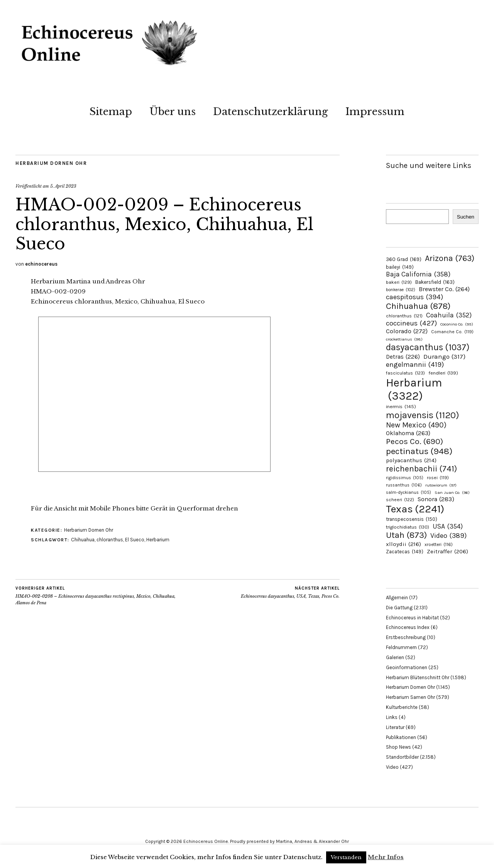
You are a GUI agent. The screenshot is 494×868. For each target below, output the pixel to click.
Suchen (466, 217)
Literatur (395, 727)
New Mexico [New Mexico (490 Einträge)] (416, 425)
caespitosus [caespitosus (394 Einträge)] (414, 297)
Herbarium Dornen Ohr (51, 163)
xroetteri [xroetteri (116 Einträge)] (439, 544)
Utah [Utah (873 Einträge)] (406, 535)
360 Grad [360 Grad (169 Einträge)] (404, 259)
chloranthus (110, 540)
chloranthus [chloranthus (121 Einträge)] (404, 316)
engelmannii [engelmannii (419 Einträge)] (415, 364)
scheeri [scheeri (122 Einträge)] (400, 500)
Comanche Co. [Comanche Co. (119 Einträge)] (452, 332)
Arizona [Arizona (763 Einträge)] (450, 258)
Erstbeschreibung (406, 637)
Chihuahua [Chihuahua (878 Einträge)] (418, 306)
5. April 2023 (63, 186)
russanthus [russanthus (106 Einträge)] (404, 485)
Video (392, 767)
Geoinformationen (407, 667)
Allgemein (397, 598)
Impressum (375, 112)
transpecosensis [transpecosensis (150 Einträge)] (412, 519)
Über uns (173, 112)
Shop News (398, 747)
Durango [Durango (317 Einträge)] (444, 356)
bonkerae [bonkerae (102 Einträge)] (401, 290)
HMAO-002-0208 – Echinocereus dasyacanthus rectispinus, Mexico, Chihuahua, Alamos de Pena (96, 595)
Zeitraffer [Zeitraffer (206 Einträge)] (447, 551)
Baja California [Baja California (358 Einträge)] (418, 274)
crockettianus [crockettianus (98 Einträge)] (404, 339)
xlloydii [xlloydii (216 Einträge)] (403, 544)
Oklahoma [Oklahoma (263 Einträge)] (408, 433)
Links (392, 717)
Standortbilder (402, 757)
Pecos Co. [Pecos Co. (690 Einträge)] (414, 441)
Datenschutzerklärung (271, 112)
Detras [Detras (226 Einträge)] (403, 357)
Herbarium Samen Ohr (410, 697)
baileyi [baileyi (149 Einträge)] (400, 267)
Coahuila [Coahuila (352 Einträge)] (449, 315)
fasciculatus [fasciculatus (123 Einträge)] (405, 373)
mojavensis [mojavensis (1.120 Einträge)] (423, 415)
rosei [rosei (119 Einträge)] (438, 478)
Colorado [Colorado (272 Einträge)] (407, 331)
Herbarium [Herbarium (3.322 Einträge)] (414, 389)
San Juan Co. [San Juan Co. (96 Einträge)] (452, 492)
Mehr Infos (386, 857)
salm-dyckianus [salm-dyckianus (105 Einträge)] (409, 492)
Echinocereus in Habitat (412, 618)
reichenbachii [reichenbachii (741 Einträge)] (421, 469)
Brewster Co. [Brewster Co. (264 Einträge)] (444, 289)
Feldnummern (401, 647)
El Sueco (135, 540)
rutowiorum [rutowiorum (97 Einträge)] (441, 485)
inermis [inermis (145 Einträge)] (401, 406)
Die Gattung (399, 608)
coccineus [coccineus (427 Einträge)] (411, 323)
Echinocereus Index (408, 627)
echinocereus (41, 264)
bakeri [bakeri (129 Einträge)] (399, 282)
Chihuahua (83, 540)
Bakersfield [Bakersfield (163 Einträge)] (435, 282)
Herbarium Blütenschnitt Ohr (418, 677)
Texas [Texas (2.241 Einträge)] (415, 509)
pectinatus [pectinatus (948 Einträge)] (419, 451)
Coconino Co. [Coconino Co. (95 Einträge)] (457, 324)
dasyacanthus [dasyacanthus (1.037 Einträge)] (428, 347)
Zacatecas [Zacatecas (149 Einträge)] (405, 552)
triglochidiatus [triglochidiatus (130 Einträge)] (408, 527)
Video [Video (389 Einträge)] (448, 536)
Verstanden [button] (346, 857)
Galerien (395, 657)
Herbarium (158, 540)
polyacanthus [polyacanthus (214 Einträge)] (411, 460)
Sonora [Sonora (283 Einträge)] (436, 499)
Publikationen (401, 737)
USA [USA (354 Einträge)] (448, 526)
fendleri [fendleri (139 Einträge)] (443, 373)
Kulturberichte (402, 707)
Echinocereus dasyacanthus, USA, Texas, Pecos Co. (290, 592)
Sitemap (111, 112)
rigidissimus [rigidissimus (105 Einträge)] (405, 478)
